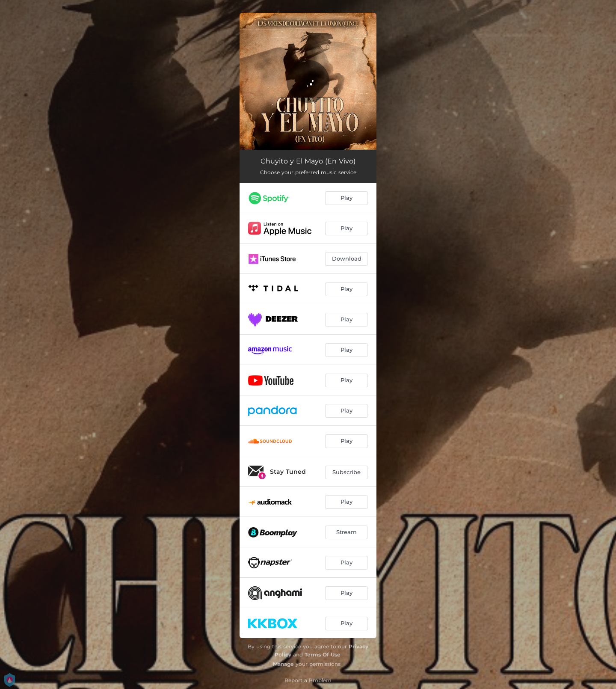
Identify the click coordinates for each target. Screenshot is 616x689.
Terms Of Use (323, 655)
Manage (283, 664)
